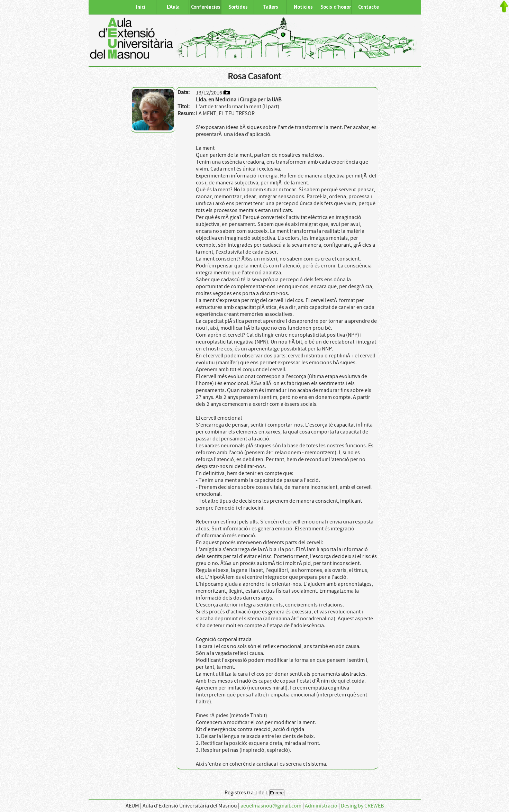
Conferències (206, 7)
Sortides (238, 7)
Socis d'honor (336, 7)
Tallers (271, 7)
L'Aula (173, 7)
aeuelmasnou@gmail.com (271, 806)
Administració (321, 806)
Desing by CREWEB (362, 806)
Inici (141, 7)
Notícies (303, 7)
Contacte (369, 7)
